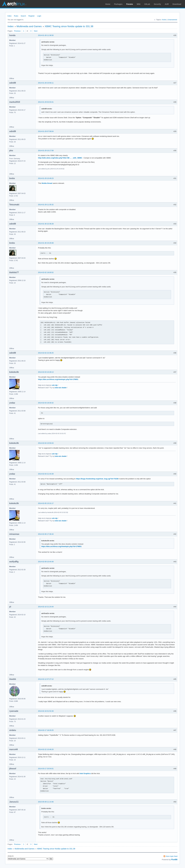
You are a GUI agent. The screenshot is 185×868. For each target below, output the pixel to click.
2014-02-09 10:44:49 (46, 562)
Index (10, 16)
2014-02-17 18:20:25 (46, 730)
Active (164, 20)
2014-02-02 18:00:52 (46, 272)
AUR (167, 4)
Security (157, 4)
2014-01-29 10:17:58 (46, 151)
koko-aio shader (61, 388)
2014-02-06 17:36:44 (46, 534)
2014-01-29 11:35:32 (46, 205)
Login (39, 16)
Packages (118, 4)
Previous (17, 31)
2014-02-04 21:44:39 (46, 474)
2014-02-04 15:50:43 (46, 443)
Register (31, 16)
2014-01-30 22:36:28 (46, 224)
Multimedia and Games (29, 26)
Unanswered (172, 20)
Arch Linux (14, 4)
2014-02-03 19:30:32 (46, 403)
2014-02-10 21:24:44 (46, 607)
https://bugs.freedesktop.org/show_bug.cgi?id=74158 (97, 479)
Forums (130, 4)
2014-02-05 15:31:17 (46, 503)
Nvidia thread (47, 183)
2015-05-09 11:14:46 (46, 802)
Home (108, 4)
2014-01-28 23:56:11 (46, 83)
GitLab (147, 4)
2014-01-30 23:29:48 (46, 243)
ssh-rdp (55, 385)
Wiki (139, 4)
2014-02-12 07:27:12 (46, 679)
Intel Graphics (85, 773)
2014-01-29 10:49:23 (46, 178)
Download (177, 4)
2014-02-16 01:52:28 (46, 711)
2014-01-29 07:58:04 (46, 131)
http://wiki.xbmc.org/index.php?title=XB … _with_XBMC (60, 158)
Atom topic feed (172, 856)
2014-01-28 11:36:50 (46, 35)
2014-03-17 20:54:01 (46, 769)
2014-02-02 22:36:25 (46, 353)
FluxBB (174, 860)
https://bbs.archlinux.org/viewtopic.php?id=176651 (58, 379)
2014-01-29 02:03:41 (46, 102)
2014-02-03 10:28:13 (46, 372)
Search (23, 16)
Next (36, 31)
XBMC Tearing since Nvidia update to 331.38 (69, 26)
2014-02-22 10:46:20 (46, 749)
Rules (16, 16)
